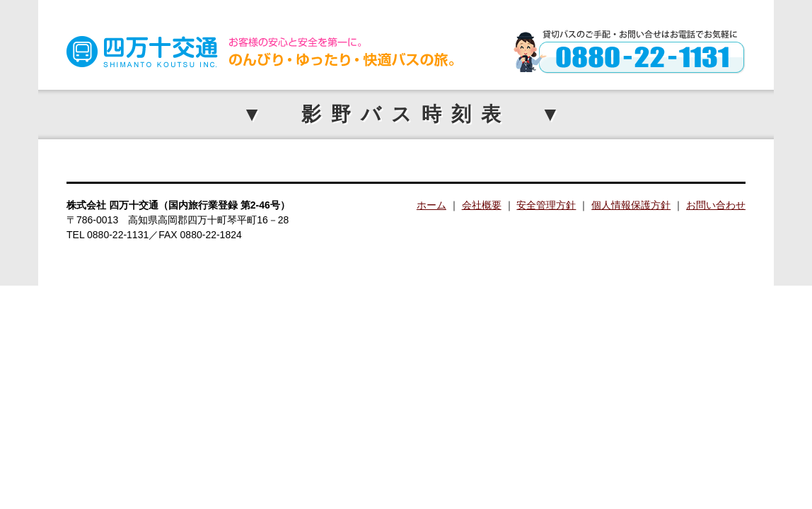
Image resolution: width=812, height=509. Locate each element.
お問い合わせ (716, 205)
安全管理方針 (546, 205)
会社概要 (482, 205)
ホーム (431, 205)
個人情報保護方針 (631, 205)
